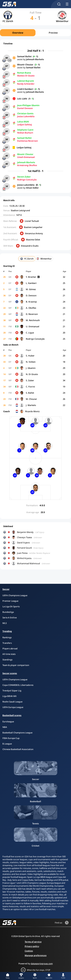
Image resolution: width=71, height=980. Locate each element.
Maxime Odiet (33, 240)
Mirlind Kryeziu (24, 558)
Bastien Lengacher (33, 227)
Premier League (10, 601)
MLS (5, 623)
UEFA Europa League (13, 707)
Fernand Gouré (24, 548)
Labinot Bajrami (26, 81)
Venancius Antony (34, 233)
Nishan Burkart (25, 133)
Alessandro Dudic (30, 246)
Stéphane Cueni (25, 130)
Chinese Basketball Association (18, 749)
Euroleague (8, 722)
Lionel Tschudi (32, 221)
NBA (5, 727)
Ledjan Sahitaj (25, 125)
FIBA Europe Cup (11, 738)
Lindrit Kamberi (25, 89)
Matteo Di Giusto (26, 76)
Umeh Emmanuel (26, 157)
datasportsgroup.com (42, 964)
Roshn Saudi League (12, 702)
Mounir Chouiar (25, 65)
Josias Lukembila (26, 116)
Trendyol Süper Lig (12, 691)
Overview (18, 33)
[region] (35, 33)
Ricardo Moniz (32, 411)
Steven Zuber (24, 177)
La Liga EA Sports (11, 606)
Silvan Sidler (32, 188)
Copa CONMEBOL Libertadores (18, 685)
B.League (7, 744)
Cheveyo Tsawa (24, 537)
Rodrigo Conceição (27, 180)
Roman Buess (24, 73)
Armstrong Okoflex (27, 165)
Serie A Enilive (10, 618)
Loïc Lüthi (22, 99)
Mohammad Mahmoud (28, 563)
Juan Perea (22, 553)
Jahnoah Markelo (35, 59)
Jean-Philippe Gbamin (28, 105)
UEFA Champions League (15, 595)
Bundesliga (8, 612)
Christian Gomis (25, 113)
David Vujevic (23, 543)
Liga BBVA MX (9, 696)
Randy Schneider (26, 84)
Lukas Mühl (23, 122)
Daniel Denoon (25, 108)
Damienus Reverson (27, 141)
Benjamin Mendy (25, 532)
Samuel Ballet (24, 56)
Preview (53, 33)
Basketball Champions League (17, 733)
